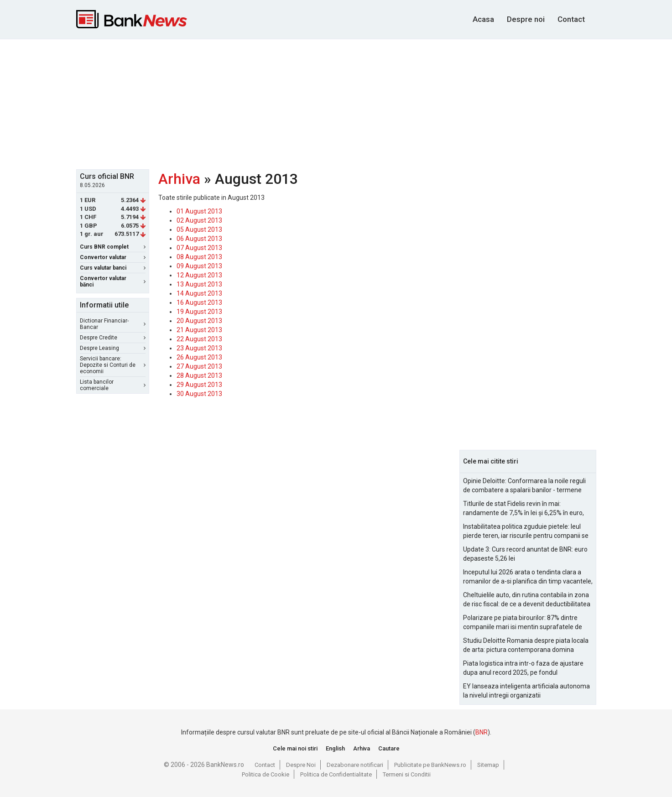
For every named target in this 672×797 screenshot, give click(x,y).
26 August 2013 (199, 357)
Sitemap (488, 765)
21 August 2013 (199, 330)
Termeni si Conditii (407, 774)
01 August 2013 (199, 211)
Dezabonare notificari (355, 765)
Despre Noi (301, 765)
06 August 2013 (199, 239)
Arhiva (179, 179)
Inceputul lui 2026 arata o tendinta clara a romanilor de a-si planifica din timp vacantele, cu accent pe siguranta (528, 577)
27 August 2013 (199, 366)
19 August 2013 (199, 312)
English (335, 748)
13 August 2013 (199, 284)
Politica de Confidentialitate (336, 774)
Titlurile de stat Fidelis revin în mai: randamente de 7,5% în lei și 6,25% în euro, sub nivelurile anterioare (524, 509)
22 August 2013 (199, 339)
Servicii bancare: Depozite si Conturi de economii (113, 365)
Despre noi (526, 19)
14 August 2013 (199, 293)
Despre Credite (113, 338)
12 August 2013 (199, 275)
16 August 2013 (199, 302)
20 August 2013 (199, 321)
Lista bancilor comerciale (113, 385)
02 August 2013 (199, 220)
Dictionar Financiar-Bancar (113, 324)
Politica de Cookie (266, 774)
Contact (571, 19)
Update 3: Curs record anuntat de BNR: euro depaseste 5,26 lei (525, 554)
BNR (482, 732)
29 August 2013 (199, 385)
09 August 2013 (199, 266)
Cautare (389, 748)
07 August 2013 (199, 248)
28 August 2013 (199, 375)
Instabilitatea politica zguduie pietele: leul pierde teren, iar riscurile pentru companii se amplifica (526, 531)
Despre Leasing (113, 348)
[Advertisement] (336, 103)
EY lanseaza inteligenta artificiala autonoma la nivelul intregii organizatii (526, 691)
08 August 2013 (199, 257)
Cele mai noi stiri (295, 748)
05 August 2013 (199, 229)
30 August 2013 (199, 394)
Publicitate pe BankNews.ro (430, 765)
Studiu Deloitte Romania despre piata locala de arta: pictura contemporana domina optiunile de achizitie (526, 646)
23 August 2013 (199, 348)
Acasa (483, 19)
